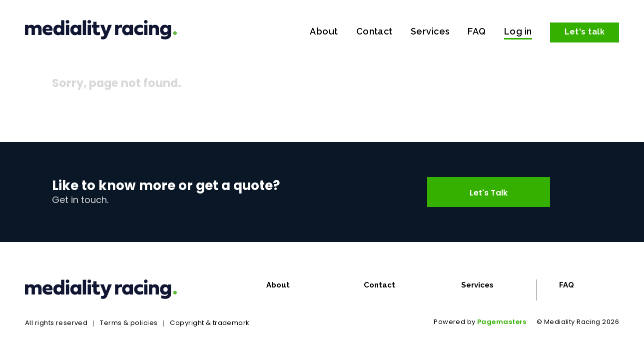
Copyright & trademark (210, 323)
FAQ (477, 31)
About (324, 31)
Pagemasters (502, 322)
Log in (518, 31)
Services (430, 31)
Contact (374, 31)
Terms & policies (129, 323)
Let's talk (585, 32)
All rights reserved (56, 323)
